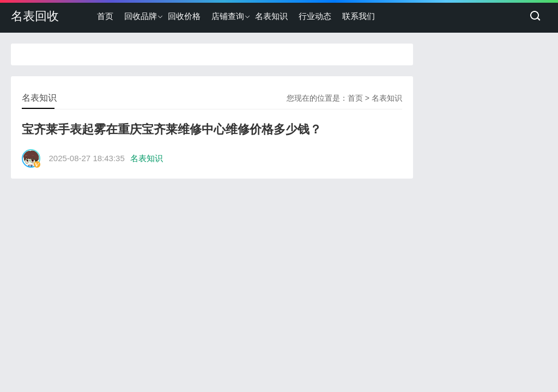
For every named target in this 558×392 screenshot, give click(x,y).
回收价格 (184, 16)
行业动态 (315, 16)
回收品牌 (141, 16)
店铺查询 (228, 16)
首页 (105, 16)
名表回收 (35, 16)
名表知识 (271, 16)
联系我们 (359, 16)
